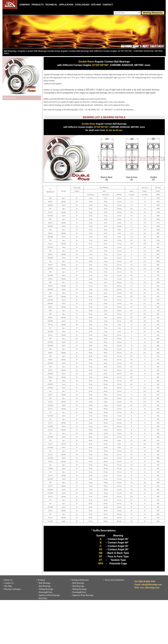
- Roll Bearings (44, 586)
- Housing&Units (45, 592)
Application (66, 5)
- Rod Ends (42, 598)
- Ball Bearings (44, 583)
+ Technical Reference (79, 580)
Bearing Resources (153, 13)
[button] (15, 32)
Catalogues (82, 5)
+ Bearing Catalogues (12, 589)
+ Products (41, 580)
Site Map (96, 5)
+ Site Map (7, 586)
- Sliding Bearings (45, 589)
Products (38, 5)
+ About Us (7, 580)
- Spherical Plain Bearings (49, 595)
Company (25, 5)
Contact (108, 5)
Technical (51, 5)
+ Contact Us (8, 583)
